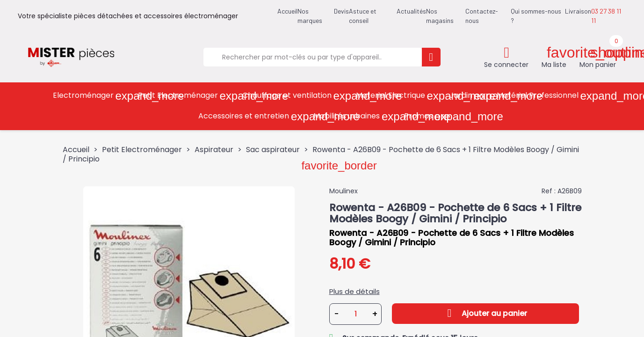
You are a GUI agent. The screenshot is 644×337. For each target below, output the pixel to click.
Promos (427, 116)
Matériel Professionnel (546, 96)
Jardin (470, 96)
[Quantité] (356, 314)
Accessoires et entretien (253, 116)
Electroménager (92, 96)
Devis (341, 11)
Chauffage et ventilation (296, 96)
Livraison (578, 11)
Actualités (411, 11)
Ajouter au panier (485, 313)
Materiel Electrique (399, 96)
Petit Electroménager (187, 96)
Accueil (287, 11)
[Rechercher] (312, 57)
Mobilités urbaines (355, 116)
